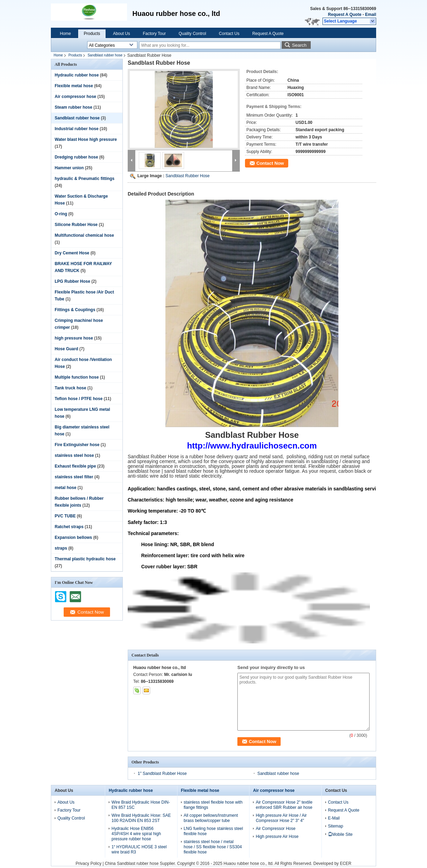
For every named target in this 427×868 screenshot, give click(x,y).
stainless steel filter (74, 477)
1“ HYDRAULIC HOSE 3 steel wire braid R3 (139, 849)
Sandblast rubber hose (105, 55)
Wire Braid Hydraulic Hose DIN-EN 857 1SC (141, 805)
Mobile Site (340, 834)
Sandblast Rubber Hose (187, 176)
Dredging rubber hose (76, 157)
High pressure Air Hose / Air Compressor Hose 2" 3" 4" (281, 818)
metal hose (66, 488)
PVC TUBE (65, 516)
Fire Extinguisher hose (77, 445)
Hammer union (69, 168)
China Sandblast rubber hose (132, 864)
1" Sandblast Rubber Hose (162, 774)
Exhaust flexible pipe (75, 466)
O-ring (61, 214)
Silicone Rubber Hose (76, 225)
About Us (121, 34)
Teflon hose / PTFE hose (79, 399)
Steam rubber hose (74, 107)
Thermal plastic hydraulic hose (85, 559)
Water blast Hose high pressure (86, 139)
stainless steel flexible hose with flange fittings (213, 805)
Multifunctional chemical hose (84, 235)
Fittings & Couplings (75, 310)
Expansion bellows (73, 537)
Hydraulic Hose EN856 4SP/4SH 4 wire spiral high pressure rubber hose (136, 834)
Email (371, 15)
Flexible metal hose (74, 86)
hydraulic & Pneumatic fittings (85, 179)
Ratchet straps (69, 527)
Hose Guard (66, 349)
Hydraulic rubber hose (77, 75)
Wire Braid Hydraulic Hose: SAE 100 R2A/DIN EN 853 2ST (141, 818)
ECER (346, 864)
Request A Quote (345, 15)
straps (61, 548)
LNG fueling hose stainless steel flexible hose (213, 831)
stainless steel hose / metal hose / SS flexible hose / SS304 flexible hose (213, 847)
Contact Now (270, 163)
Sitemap (336, 826)
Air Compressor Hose (276, 829)
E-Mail (334, 818)
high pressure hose (74, 338)
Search (299, 45)
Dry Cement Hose (72, 253)
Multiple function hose (77, 377)
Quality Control (192, 34)
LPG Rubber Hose (72, 281)
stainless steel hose (74, 455)
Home (65, 34)
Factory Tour (154, 34)
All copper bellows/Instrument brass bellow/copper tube (211, 818)
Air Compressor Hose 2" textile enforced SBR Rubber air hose (284, 805)
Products (92, 34)
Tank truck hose (70, 388)
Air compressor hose (75, 97)
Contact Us (229, 34)
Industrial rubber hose (77, 129)
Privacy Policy (88, 864)
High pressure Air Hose (277, 837)
